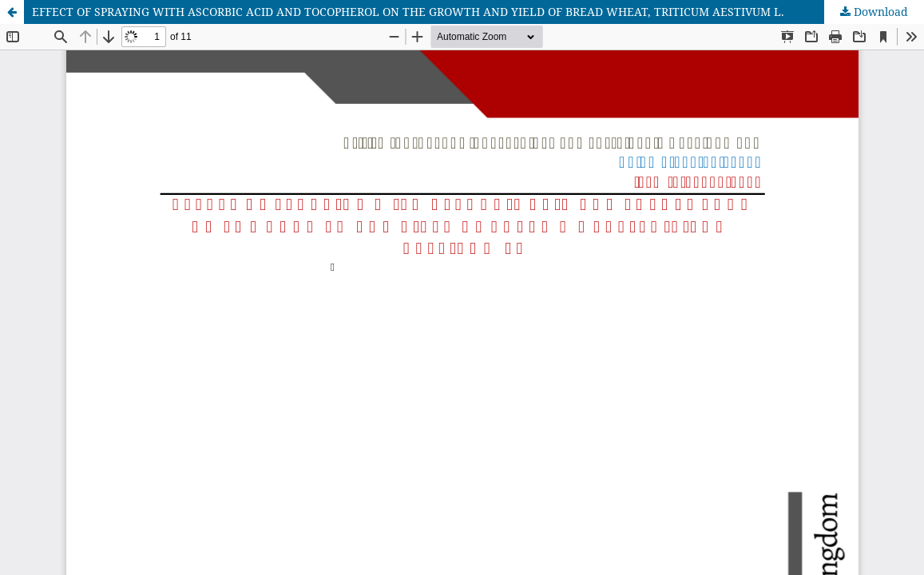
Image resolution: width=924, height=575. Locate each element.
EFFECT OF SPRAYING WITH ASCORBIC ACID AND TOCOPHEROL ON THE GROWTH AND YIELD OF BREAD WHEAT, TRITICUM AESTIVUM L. (408, 12)
